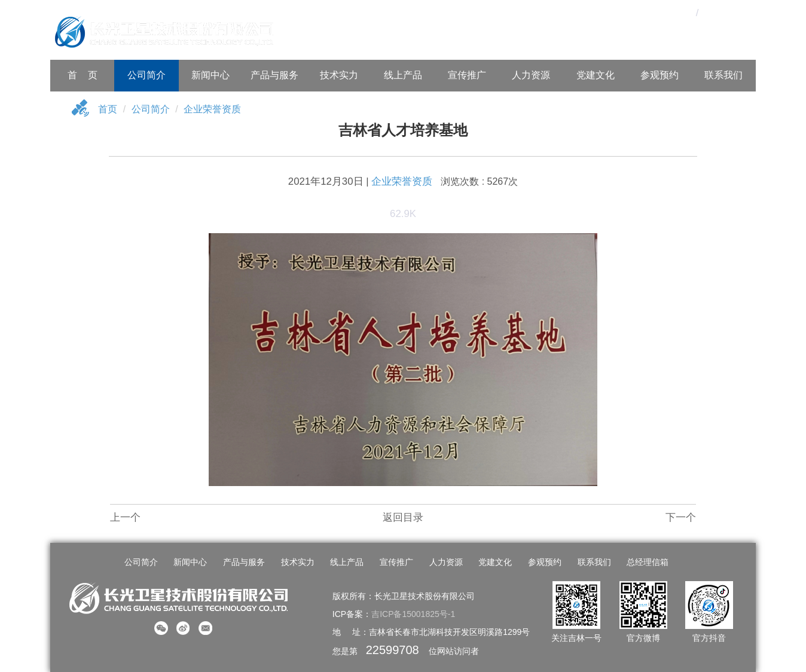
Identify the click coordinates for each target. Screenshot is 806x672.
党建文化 (596, 75)
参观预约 (660, 75)
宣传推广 (467, 75)
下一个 (681, 517)
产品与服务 (274, 75)
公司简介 (146, 75)
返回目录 (403, 517)
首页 (108, 109)
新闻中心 (210, 75)
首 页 (83, 75)
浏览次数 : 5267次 (479, 181)
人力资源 (531, 75)
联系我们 (723, 75)
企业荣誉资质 (212, 109)
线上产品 (403, 75)
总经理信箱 (648, 562)
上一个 (125, 517)
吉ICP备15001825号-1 (413, 614)
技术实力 (339, 75)
